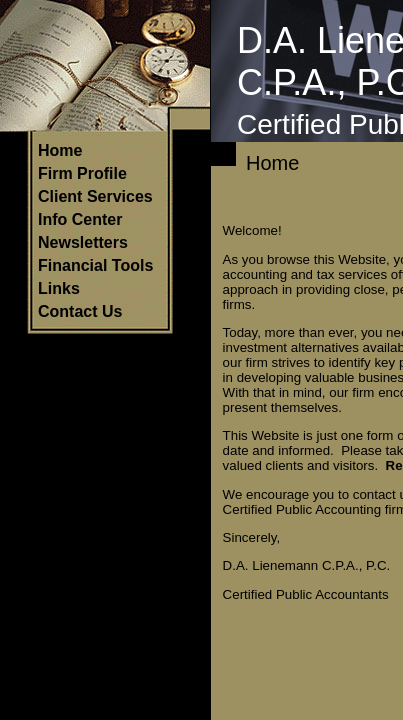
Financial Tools (95, 265)
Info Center (80, 219)
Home (60, 150)
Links (59, 288)
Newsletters (83, 242)
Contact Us (80, 311)
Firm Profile (82, 173)
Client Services (95, 196)
